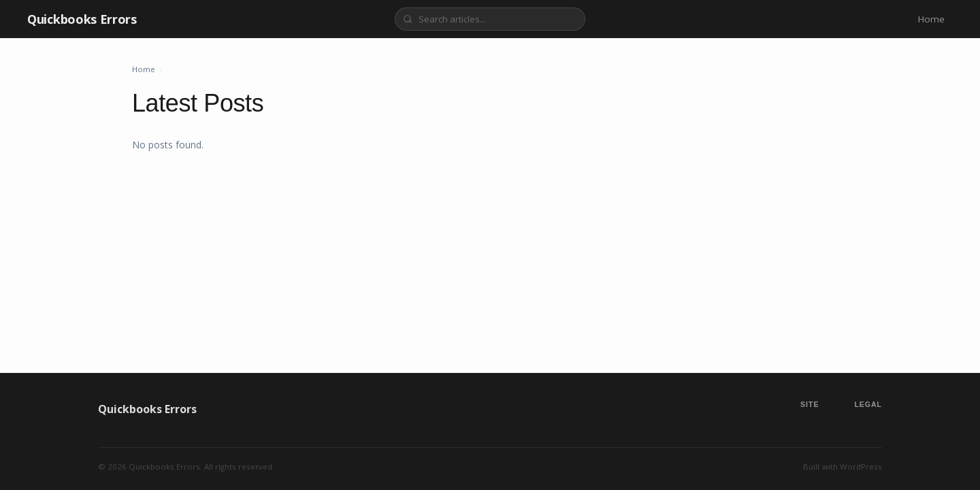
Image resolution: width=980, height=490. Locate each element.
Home (931, 19)
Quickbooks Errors (82, 19)
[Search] (490, 19)
